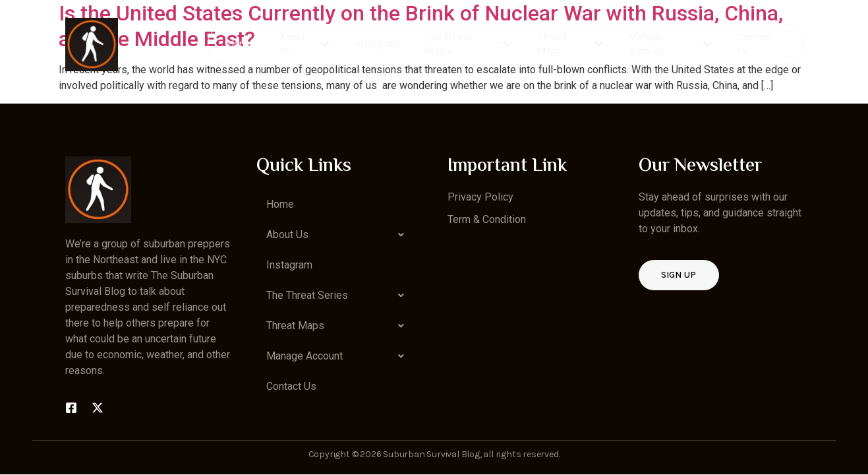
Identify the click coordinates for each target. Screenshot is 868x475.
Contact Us (754, 44)
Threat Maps (570, 44)
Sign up (679, 275)
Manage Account (670, 44)
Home (241, 44)
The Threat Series (469, 44)
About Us (305, 44)
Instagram (378, 44)
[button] (339, 235)
